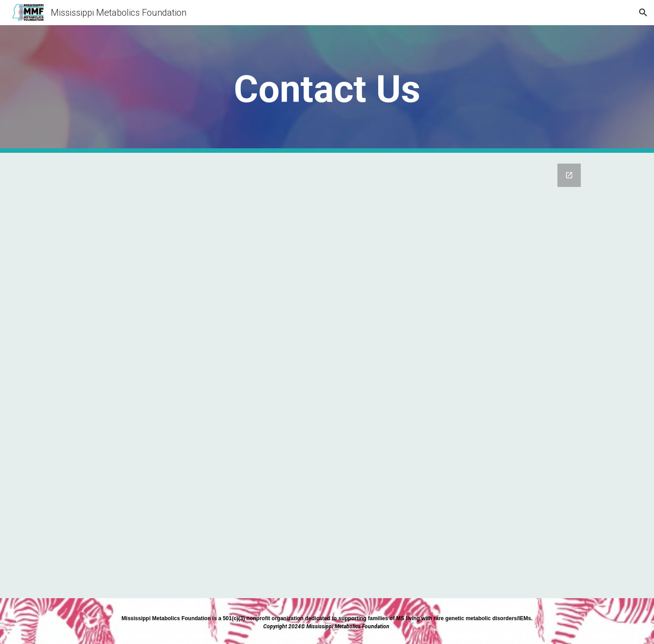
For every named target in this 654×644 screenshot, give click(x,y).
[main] (327, 89)
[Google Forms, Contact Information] (327, 375)
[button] (643, 13)
